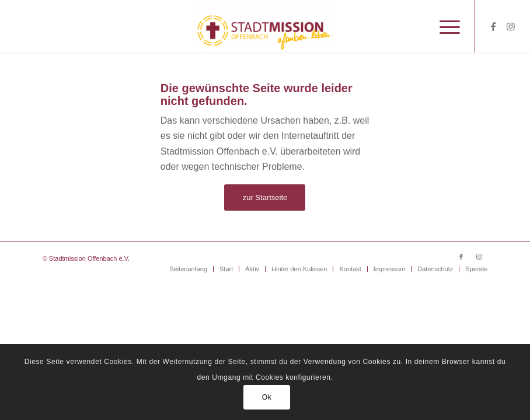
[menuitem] (444, 26)
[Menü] (444, 26)
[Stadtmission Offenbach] (265, 26)
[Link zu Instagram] (511, 26)
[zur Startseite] (265, 197)
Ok (267, 397)
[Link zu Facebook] (493, 26)
